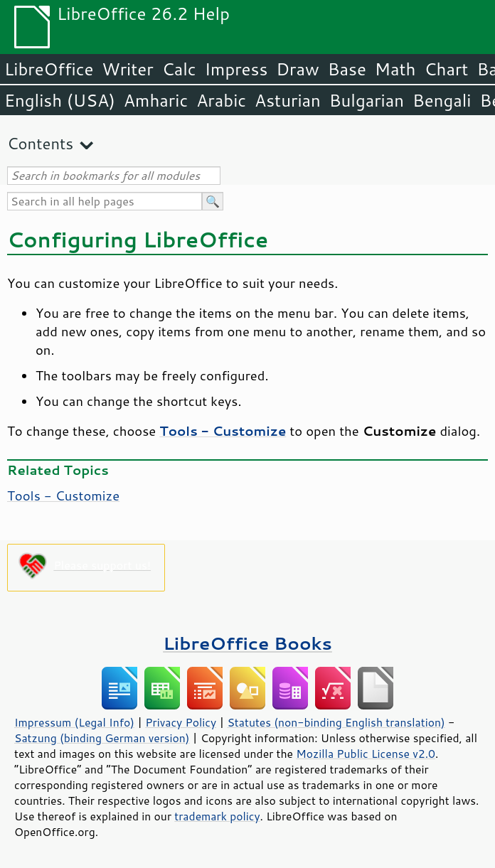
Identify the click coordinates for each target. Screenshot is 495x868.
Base (347, 69)
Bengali (442, 100)
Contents (40, 143)
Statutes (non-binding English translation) (336, 722)
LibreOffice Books (247, 643)
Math (395, 69)
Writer (127, 69)
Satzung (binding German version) (102, 738)
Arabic (221, 100)
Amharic (156, 100)
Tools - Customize (63, 495)
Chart (446, 69)
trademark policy (217, 816)
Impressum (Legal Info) (74, 722)
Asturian (288, 100)
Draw (297, 69)
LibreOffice (49, 69)
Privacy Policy (181, 722)
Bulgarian (367, 100)
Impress (236, 69)
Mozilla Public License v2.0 (366, 754)
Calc (179, 69)
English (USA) (60, 100)
